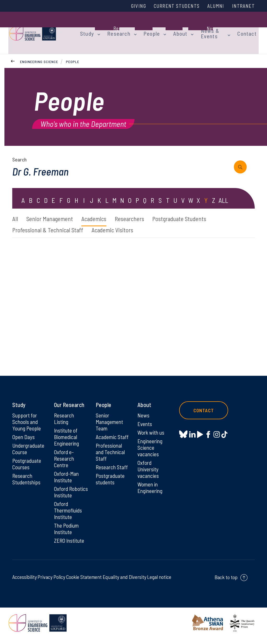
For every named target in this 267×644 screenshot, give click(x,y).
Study (86, 29)
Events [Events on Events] (145, 418)
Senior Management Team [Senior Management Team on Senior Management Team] (110, 416)
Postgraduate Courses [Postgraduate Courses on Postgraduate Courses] (27, 460)
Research (116, 29)
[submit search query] (242, 160)
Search (19, 152)
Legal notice (159, 583)
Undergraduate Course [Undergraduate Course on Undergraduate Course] (29, 444)
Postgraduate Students (191, 212)
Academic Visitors (117, 224)
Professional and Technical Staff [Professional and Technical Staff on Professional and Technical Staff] (111, 448)
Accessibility (25, 583)
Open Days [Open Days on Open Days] (24, 432)
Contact (249, 29)
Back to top (226, 583)
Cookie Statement (84, 583)
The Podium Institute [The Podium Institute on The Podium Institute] (67, 534)
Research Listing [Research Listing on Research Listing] (65, 413)
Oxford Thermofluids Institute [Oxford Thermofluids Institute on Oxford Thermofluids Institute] (69, 515)
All (15, 212)
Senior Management (52, 212)
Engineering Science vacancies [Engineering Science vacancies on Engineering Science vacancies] (151, 443)
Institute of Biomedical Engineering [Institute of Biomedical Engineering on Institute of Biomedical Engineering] (67, 432)
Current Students (172, 6)
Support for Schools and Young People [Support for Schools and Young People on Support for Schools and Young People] (27, 416)
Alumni (214, 6)
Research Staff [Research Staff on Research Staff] (112, 463)
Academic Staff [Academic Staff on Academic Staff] (113, 432)
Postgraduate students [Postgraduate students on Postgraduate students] (111, 476)
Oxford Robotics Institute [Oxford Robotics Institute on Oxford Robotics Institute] (64, 492)
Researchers (137, 212)
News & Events (202, 29)
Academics (99, 212)
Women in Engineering (151, 484)
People (147, 29)
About (174, 29)
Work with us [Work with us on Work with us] (151, 427)
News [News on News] (144, 410)
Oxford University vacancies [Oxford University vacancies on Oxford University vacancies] (148, 465)
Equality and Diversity (125, 583)
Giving (132, 6)
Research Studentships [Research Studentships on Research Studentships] (27, 476)
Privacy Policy (51, 583)
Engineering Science (39, 54)
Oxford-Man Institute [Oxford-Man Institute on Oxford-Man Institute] (67, 473)
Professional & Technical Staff (49, 224)
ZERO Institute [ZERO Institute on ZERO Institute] (70, 546)
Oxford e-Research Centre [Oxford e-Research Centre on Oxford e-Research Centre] (65, 454)
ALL (223, 193)
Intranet (243, 6)
